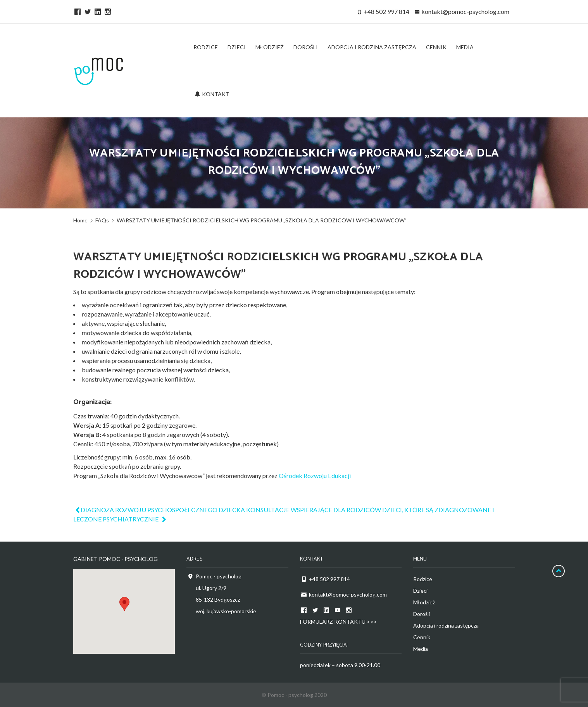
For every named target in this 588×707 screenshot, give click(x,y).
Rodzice (423, 579)
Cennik (422, 637)
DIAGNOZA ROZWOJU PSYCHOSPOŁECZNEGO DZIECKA (160, 510)
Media (421, 649)
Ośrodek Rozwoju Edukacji (315, 476)
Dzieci (420, 591)
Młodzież (424, 602)
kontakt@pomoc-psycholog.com (465, 11)
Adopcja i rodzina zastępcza (446, 625)
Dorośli (422, 614)
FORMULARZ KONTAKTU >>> (339, 622)
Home (80, 220)
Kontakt (212, 94)
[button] (124, 604)
